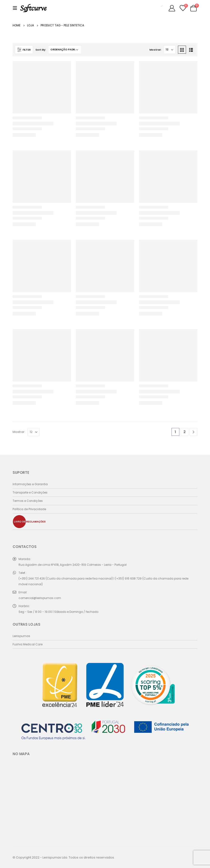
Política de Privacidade (29, 509)
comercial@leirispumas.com (40, 598)
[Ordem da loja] (65, 50)
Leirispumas (21, 636)
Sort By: (41, 50)
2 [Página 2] (184, 432)
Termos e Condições (28, 501)
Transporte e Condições (30, 492)
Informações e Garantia (30, 484)
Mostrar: (155, 50)
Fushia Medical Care (28, 644)
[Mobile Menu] (16, 8)
